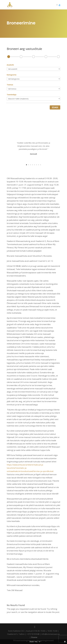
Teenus (10, 85)
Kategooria (12, 75)
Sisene (34, 637)
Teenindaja (12, 95)
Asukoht (10, 65)
